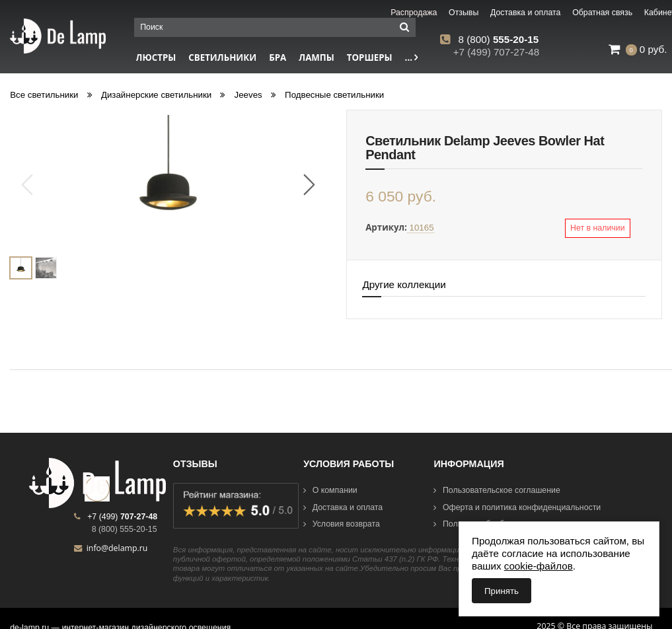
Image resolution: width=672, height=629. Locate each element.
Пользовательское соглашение (497, 490)
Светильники (222, 57)
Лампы (317, 57)
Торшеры (370, 57)
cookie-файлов (539, 566)
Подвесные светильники (334, 95)
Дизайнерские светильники (156, 95)
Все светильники (44, 95)
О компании (330, 490)
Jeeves (248, 95)
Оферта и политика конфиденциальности (517, 507)
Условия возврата (342, 524)
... (412, 57)
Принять (502, 591)
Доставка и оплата (343, 507)
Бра (278, 57)
